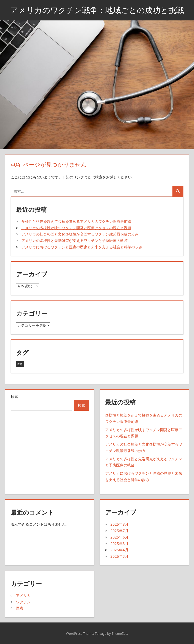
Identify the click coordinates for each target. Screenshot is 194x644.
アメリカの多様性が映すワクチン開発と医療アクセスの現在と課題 (76, 228)
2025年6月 (119, 537)
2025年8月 (119, 524)
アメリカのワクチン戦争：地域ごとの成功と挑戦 (97, 10)
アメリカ (23, 595)
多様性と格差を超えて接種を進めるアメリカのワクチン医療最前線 (76, 221)
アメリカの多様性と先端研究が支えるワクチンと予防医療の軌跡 (74, 241)
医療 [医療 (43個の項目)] (20, 364)
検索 (14, 397)
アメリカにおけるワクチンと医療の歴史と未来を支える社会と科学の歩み (82, 247)
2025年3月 (119, 556)
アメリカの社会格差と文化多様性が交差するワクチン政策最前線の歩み (80, 234)
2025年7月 (119, 531)
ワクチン (23, 602)
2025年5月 (119, 544)
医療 (20, 608)
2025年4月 (119, 550)
